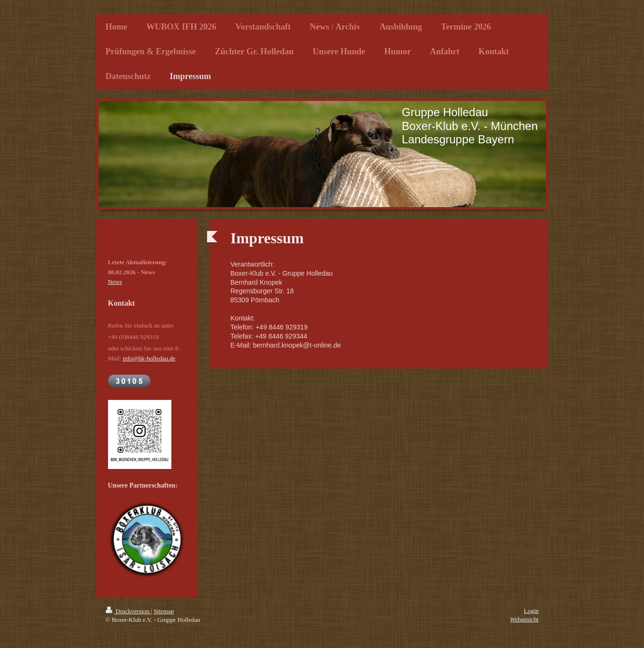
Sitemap (164, 611)
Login (531, 611)
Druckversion (128, 611)
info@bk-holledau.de (149, 358)
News (115, 282)
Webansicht (524, 619)
